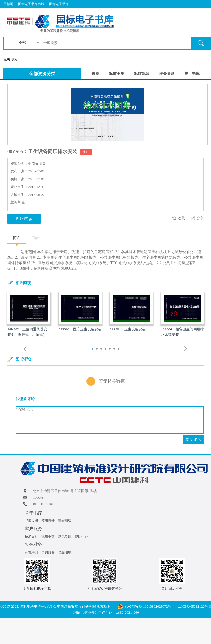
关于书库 (192, 74)
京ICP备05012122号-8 (194, 606)
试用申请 (48, 537)
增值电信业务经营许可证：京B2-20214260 (106, 612)
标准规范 (142, 74)
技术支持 (31, 537)
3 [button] (102, 349)
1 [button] (93, 349)
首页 (95, 74)
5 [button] (111, 349)
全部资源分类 (42, 74)
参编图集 (65, 553)
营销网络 (65, 521)
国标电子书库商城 (31, 4)
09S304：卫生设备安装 (128, 329)
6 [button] (115, 349)
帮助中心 (81, 537)
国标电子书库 (59, 4)
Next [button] (186, 349)
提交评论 (193, 439)
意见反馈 (65, 537)
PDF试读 (24, 219)
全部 (22, 43)
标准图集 (117, 74)
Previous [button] (25, 349)
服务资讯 (167, 74)
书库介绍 (31, 521)
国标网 (8, 4)
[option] (29, 315)
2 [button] (97, 349)
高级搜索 (10, 60)
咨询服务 (48, 553)
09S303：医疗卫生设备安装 (80, 329)
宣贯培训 (31, 553)
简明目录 (48, 521)
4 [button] (106, 349)
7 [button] (119, 349)
